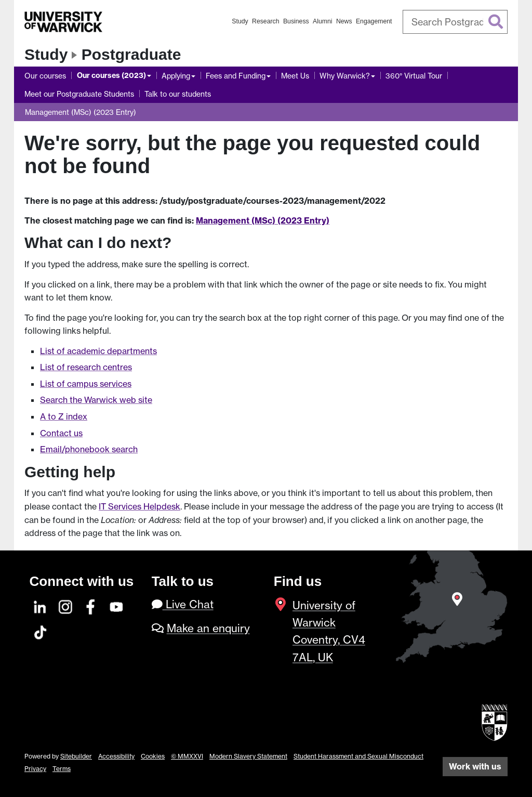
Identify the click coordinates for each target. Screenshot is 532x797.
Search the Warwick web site (96, 400)
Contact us (61, 433)
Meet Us (295, 76)
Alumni (323, 21)
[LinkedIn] (41, 605)
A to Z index (64, 416)
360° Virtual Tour (414, 76)
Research (266, 21)
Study (240, 21)
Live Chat (183, 604)
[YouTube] (117, 605)
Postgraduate (131, 54)
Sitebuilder (76, 756)
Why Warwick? (345, 76)
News (344, 21)
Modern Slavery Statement (248, 756)
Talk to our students (178, 94)
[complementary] (420, 719)
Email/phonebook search (89, 449)
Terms (62, 769)
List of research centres (86, 367)
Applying (176, 76)
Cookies (153, 756)
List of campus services (86, 384)
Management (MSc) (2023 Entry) (81, 112)
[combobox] (455, 22)
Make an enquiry (208, 628)
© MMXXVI (187, 756)
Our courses (45, 76)
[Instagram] (66, 605)
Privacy (35, 769)
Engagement (374, 21)
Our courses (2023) (111, 75)
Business (296, 21)
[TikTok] (41, 631)
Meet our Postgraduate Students (79, 94)
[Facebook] (91, 605)
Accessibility (116, 756)
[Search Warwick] (455, 22)
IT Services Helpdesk (139, 506)
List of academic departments (98, 351)
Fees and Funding (236, 76)
